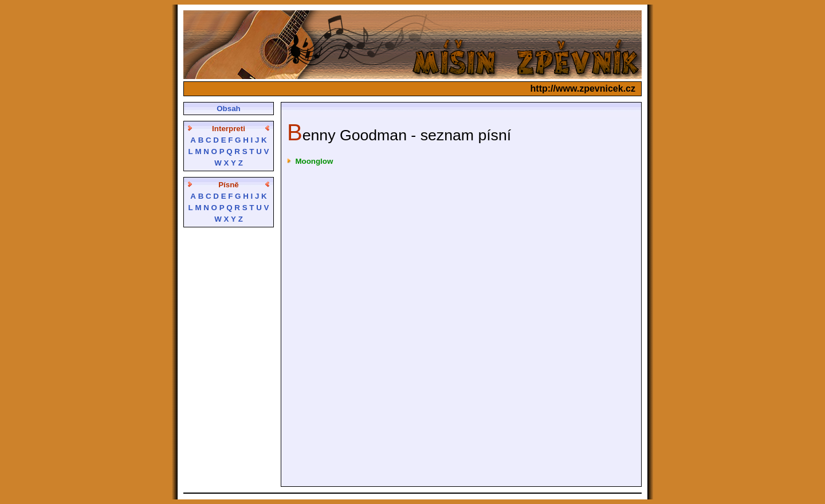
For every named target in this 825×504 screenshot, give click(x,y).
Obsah (228, 109)
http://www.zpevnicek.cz (583, 88)
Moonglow (314, 161)
